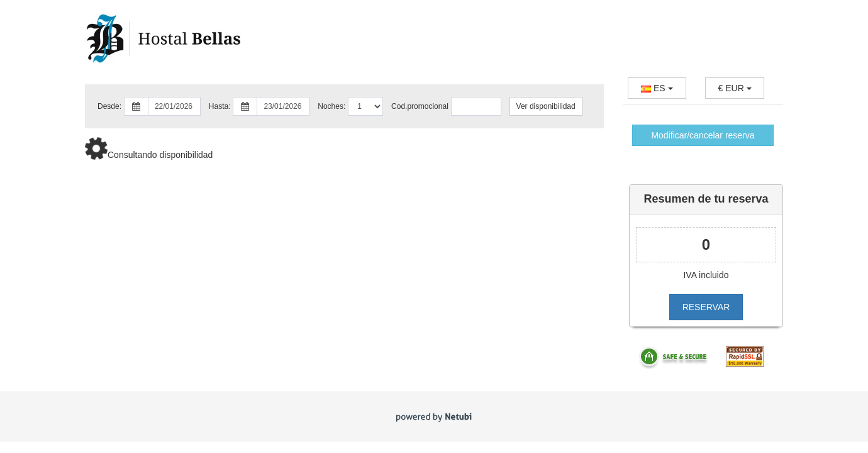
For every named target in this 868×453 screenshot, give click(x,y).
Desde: (109, 106)
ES (657, 88)
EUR (735, 88)
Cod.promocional (420, 106)
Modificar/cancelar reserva (703, 135)
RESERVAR (706, 307)
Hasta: (220, 106)
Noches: (331, 106)
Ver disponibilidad (546, 106)
